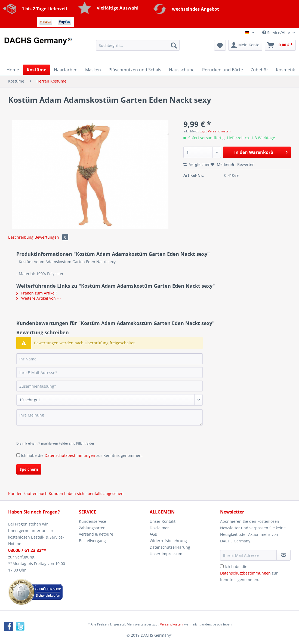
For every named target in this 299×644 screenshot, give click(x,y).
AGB (153, 534)
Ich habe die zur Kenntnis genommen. (82, 455)
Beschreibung (21, 237)
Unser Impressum (166, 554)
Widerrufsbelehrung (168, 541)
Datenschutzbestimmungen (70, 455)
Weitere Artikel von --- (39, 298)
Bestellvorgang (92, 541)
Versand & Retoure (96, 534)
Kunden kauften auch (28, 493)
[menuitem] (138, 48)
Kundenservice (93, 521)
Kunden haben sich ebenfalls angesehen (86, 493)
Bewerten (243, 164)
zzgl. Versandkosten (215, 131)
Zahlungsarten (92, 528)
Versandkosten (171, 624)
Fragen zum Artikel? (37, 293)
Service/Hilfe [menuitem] (277, 33)
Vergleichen (197, 164)
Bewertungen (51, 237)
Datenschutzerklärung (170, 547)
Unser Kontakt (163, 521)
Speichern (29, 469)
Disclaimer (159, 528)
